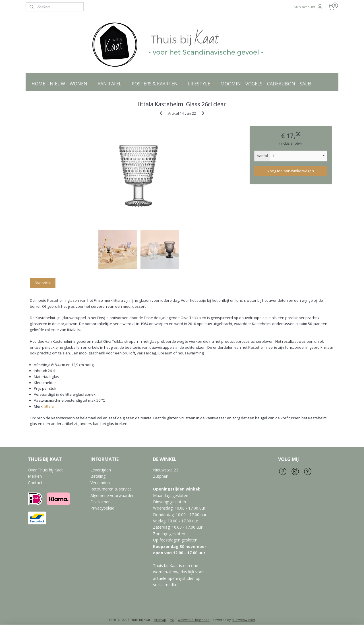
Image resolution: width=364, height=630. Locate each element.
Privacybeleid (102, 508)
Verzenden (100, 483)
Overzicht (43, 283)
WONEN (81, 84)
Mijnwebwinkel (243, 620)
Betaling (98, 476)
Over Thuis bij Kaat (45, 470)
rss (172, 620)
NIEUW (57, 84)
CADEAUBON (281, 84)
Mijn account (309, 7)
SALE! (305, 84)
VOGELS (254, 84)
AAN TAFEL (112, 84)
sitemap (160, 620)
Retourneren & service (111, 489)
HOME (38, 84)
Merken (35, 476)
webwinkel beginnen (194, 620)
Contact (35, 483)
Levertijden (101, 470)
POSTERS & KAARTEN (158, 84)
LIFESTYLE (202, 84)
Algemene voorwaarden (112, 495)
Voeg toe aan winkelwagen (291, 171)
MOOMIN (231, 84)
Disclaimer (100, 502)
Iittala (49, 406)
